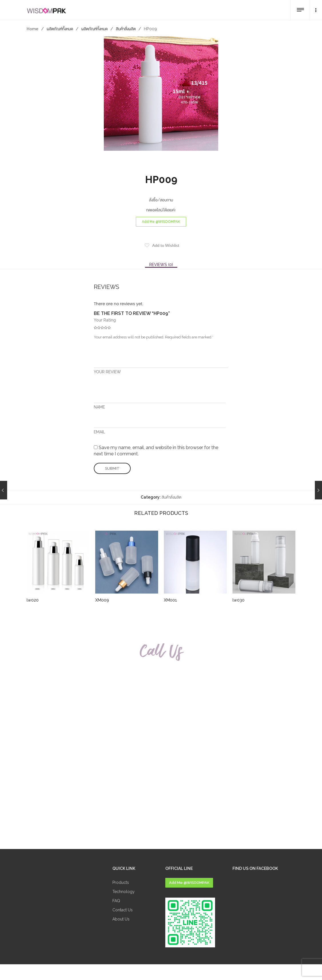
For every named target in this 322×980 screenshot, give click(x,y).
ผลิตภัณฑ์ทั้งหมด (60, 29)
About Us (121, 919)
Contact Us (123, 910)
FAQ (116, 901)
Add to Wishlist (166, 245)
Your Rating (105, 320)
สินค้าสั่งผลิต (126, 29)
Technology (124, 892)
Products (121, 882)
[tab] (161, 265)
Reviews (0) (161, 265)
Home (32, 29)
